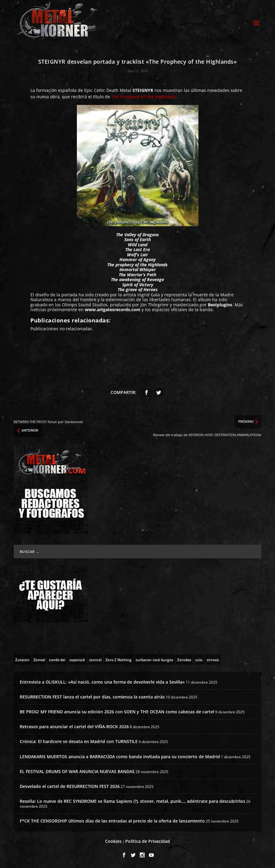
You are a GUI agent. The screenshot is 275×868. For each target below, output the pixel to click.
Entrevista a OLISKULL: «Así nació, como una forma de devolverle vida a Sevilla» (102, 682)
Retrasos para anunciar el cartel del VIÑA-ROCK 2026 (74, 727)
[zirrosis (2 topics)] (213, 659)
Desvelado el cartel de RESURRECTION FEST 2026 (70, 786)
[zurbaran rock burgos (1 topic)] (154, 659)
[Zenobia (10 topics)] (184, 659)
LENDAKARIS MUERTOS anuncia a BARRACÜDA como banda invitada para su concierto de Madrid (120, 757)
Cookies (113, 841)
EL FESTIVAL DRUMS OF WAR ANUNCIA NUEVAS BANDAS (77, 771)
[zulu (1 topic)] (199, 659)
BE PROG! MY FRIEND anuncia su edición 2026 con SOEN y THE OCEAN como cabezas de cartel (117, 712)
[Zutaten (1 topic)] (22, 659)
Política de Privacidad (148, 841)
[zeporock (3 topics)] (77, 659)
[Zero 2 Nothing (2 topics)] (119, 659)
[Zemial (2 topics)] (39, 659)
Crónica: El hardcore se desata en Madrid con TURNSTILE (79, 741)
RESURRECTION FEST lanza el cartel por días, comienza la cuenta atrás (92, 697)
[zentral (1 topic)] (95, 659)
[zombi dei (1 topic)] (57, 659)
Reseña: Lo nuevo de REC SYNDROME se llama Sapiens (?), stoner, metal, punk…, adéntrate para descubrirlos (132, 801)
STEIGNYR (143, 90)
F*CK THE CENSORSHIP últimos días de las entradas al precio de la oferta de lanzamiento (112, 821)
